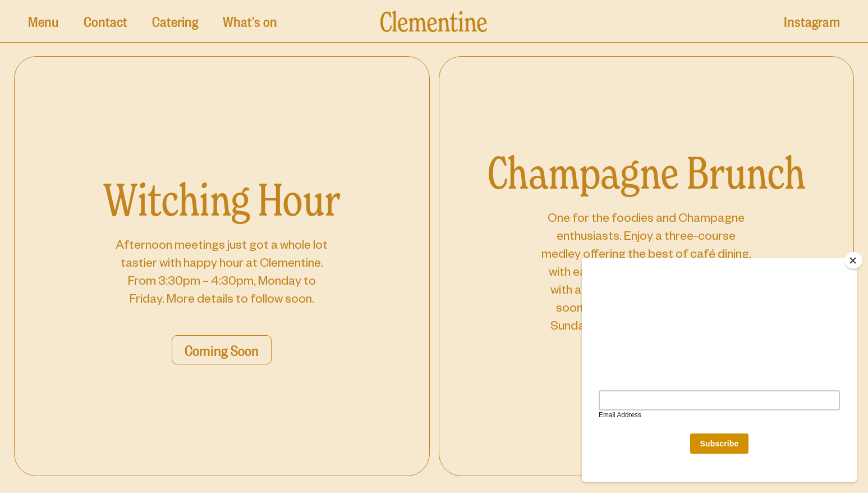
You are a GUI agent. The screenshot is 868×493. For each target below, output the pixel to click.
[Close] (853, 261)
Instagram (812, 21)
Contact (105, 21)
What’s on (250, 21)
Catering (175, 21)
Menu (43, 21)
